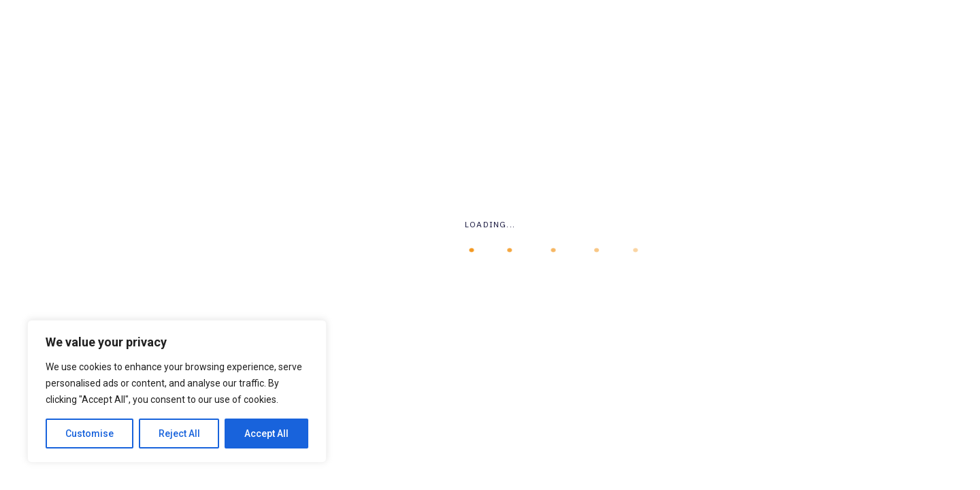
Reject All (179, 434)
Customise (89, 434)
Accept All (266, 434)
